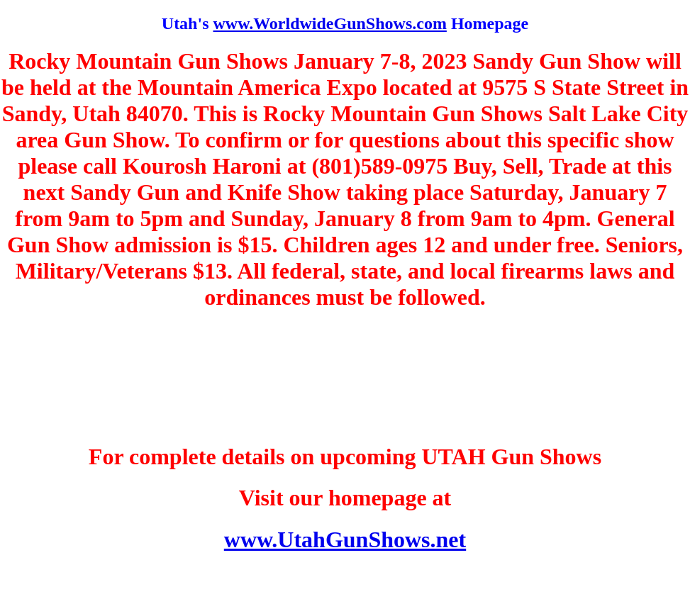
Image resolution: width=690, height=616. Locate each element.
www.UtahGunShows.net (345, 539)
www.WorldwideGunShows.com (329, 23)
